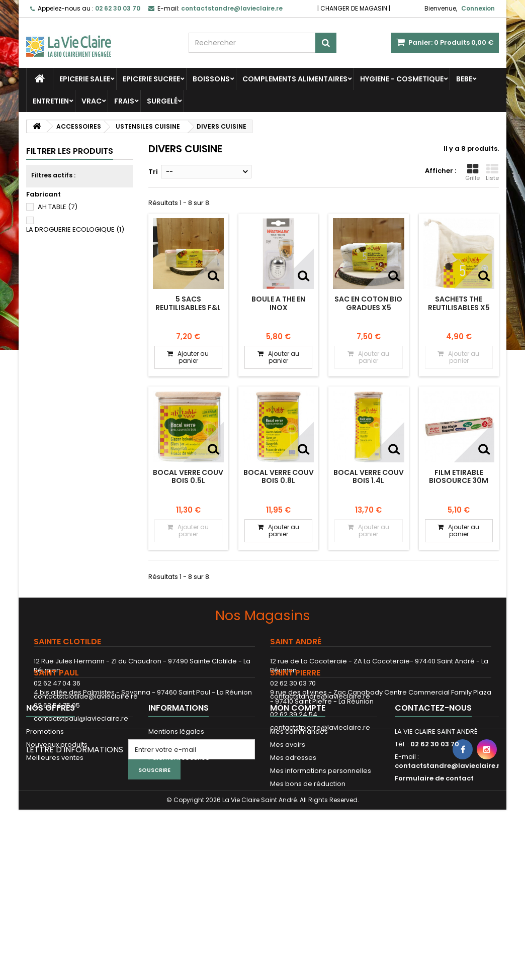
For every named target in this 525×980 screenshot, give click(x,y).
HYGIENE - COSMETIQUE (402, 79)
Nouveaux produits (57, 847)
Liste (492, 172)
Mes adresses (293, 860)
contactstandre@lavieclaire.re (320, 696)
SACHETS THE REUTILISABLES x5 (459, 303)
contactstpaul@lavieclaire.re (81, 770)
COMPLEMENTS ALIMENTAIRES (295, 79)
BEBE (464, 79)
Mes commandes (299, 834)
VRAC (92, 101)
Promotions (45, 834)
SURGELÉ (162, 101)
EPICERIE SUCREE (151, 79)
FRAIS (124, 101)
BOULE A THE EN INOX (278, 303)
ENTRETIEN (51, 101)
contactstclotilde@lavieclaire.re (86, 696)
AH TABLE (58, 207)
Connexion (478, 8)
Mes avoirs (288, 847)
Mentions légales (176, 834)
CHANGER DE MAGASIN (354, 8)
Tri (153, 172)
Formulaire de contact (434, 880)
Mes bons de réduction (308, 886)
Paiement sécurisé (179, 860)
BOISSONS (211, 79)
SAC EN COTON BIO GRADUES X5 (368, 303)
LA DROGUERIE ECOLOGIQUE (75, 229)
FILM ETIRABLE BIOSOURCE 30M (459, 476)
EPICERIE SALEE (85, 79)
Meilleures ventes (55, 860)
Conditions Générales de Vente (200, 847)
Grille (472, 172)
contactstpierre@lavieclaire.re (320, 779)
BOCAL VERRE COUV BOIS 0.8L (279, 476)
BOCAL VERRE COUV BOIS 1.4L (369, 476)
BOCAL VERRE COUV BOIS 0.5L (188, 476)
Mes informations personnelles (321, 873)
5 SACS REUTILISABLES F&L (188, 303)
